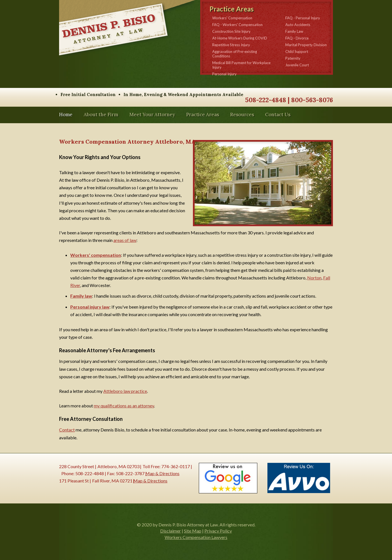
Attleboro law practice (125, 391)
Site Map (193, 531)
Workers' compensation (96, 255)
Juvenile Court (297, 65)
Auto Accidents (298, 25)
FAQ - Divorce (297, 38)
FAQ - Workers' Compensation (237, 25)
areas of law (125, 240)
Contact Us (278, 115)
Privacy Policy (218, 531)
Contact (67, 430)
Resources (242, 115)
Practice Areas (203, 115)
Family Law (294, 31)
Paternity (293, 58)
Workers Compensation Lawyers (196, 537)
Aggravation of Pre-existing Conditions (235, 54)
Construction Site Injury (231, 31)
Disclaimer (171, 531)
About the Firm (101, 115)
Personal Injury (224, 74)
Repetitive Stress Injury (231, 45)
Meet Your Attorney (152, 115)
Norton (314, 278)
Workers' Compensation (232, 18)
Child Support (297, 52)
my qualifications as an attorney (124, 406)
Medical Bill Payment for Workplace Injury (241, 65)
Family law (81, 296)
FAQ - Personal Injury (303, 18)
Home (66, 115)
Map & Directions (162, 473)
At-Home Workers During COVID (240, 38)
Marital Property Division (306, 45)
